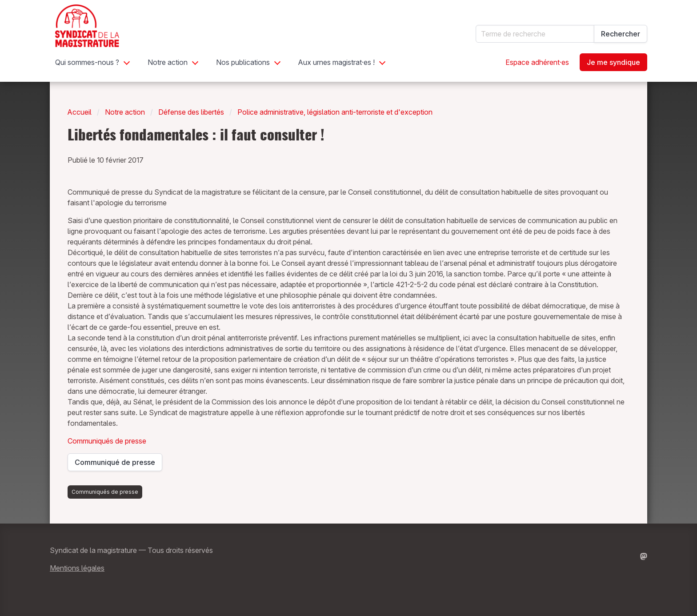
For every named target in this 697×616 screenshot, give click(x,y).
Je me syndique (613, 62)
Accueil (80, 112)
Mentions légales (77, 568)
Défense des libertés (191, 112)
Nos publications (243, 62)
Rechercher (621, 34)
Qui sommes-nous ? (87, 62)
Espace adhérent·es (537, 62)
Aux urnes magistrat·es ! (336, 62)
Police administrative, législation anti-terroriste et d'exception (335, 112)
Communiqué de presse (115, 464)
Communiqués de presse (107, 441)
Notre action (168, 62)
